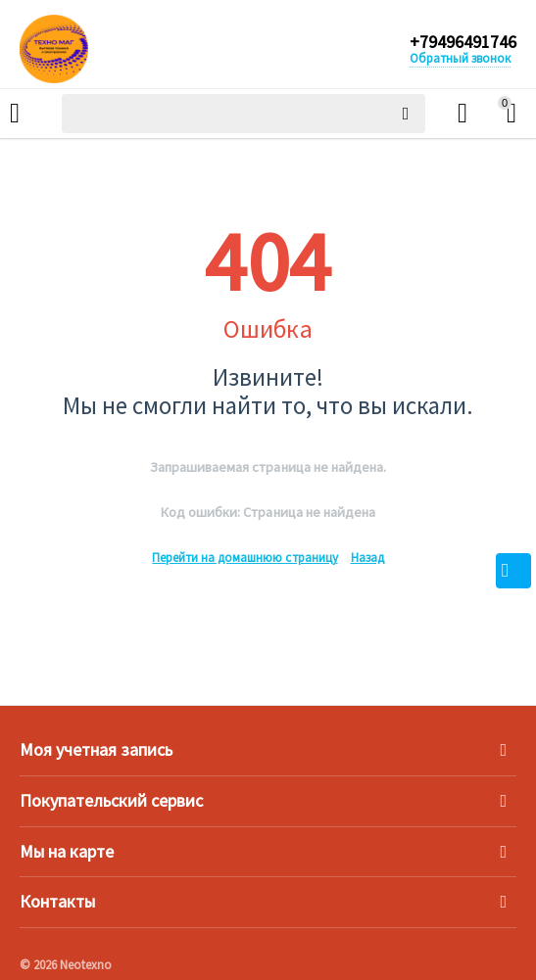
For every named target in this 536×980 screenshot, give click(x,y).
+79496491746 (463, 42)
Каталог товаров (15, 114)
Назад (367, 558)
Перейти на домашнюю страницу (244, 558)
